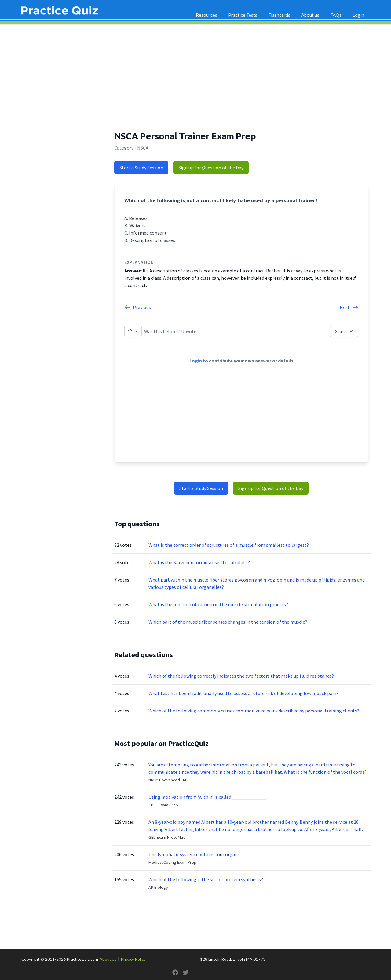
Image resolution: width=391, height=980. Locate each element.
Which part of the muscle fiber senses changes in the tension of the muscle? (228, 622)
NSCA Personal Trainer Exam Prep (185, 136)
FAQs (336, 15)
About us (310, 15)
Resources (206, 15)
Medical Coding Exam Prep (172, 862)
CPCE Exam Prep (163, 805)
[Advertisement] (191, 78)
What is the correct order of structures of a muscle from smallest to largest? (229, 545)
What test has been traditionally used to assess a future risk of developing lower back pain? (243, 693)
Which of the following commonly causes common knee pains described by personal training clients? (254, 711)
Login (358, 15)
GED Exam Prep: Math (168, 837)
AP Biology (158, 887)
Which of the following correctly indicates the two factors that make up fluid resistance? (241, 676)
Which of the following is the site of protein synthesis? (206, 879)
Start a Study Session (141, 168)
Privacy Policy (133, 959)
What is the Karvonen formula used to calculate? (199, 562)
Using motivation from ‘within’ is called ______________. (208, 797)
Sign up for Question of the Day (211, 168)
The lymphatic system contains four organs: (195, 854)
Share (345, 331)
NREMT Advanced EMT (168, 780)
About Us (108, 959)
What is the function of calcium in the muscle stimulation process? (218, 604)
